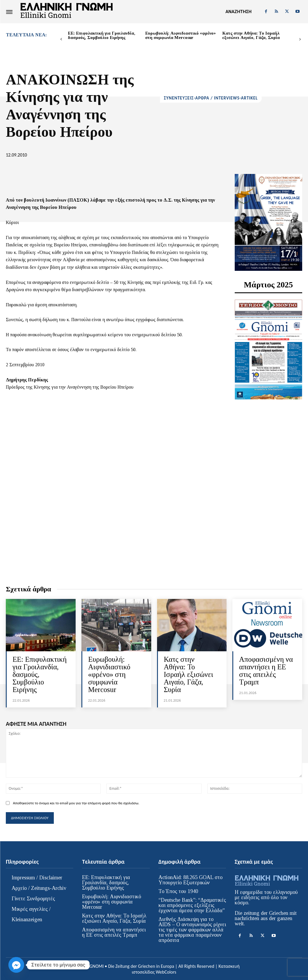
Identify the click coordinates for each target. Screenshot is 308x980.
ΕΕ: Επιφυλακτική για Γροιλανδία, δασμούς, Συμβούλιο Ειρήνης (102, 35)
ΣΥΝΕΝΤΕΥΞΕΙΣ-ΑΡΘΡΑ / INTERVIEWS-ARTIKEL (211, 98)
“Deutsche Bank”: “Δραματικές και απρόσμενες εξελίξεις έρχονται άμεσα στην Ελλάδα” (192, 904)
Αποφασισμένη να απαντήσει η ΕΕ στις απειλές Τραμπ (266, 670)
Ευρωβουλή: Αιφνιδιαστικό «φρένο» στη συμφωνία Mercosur (180, 35)
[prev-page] (61, 39)
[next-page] (300, 39)
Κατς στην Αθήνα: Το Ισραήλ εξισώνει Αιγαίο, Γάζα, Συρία (251, 35)
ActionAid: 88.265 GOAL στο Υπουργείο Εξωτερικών (191, 879)
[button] (238, 12)
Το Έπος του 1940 (178, 890)
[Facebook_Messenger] (16, 965)
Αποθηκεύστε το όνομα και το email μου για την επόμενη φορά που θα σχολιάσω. (76, 802)
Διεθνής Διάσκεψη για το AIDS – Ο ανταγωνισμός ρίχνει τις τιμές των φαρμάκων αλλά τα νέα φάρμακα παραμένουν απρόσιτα (192, 929)
